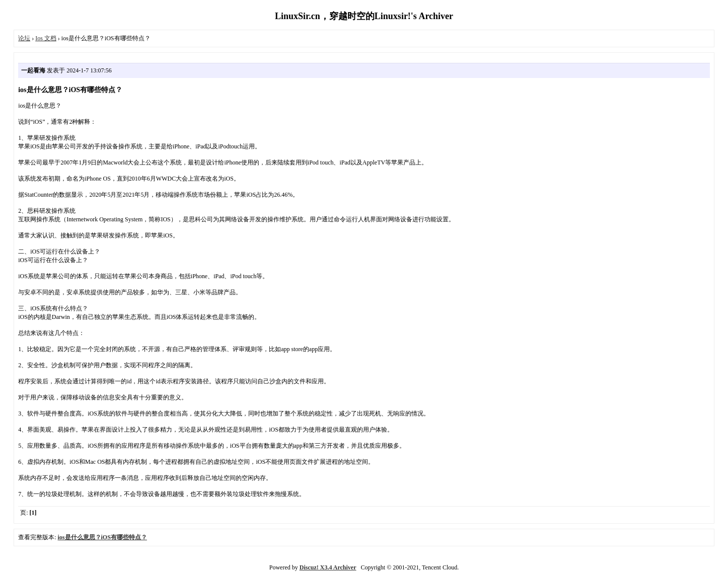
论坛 (24, 38)
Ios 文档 (46, 38)
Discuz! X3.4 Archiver (328, 567)
